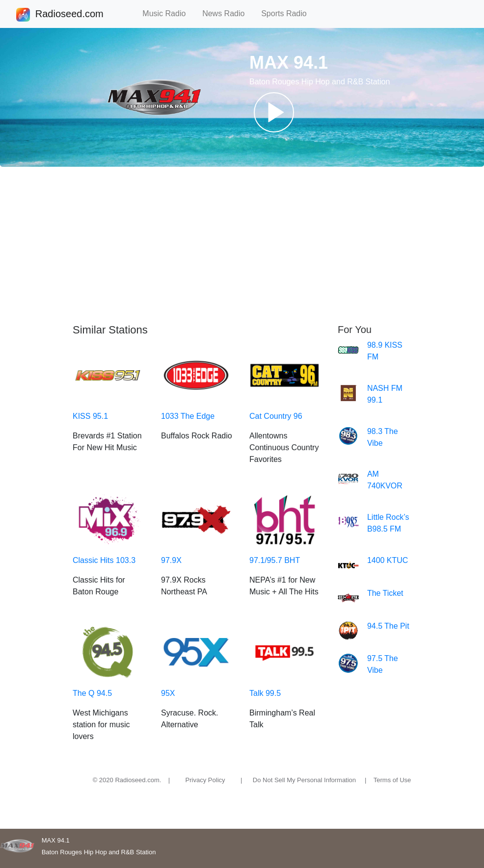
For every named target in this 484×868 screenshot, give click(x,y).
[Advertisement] (242, 245)
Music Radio (168, 13)
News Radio (228, 13)
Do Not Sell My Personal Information (304, 780)
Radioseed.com (69, 15)
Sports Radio (288, 13)
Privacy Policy (205, 780)
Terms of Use (392, 780)
